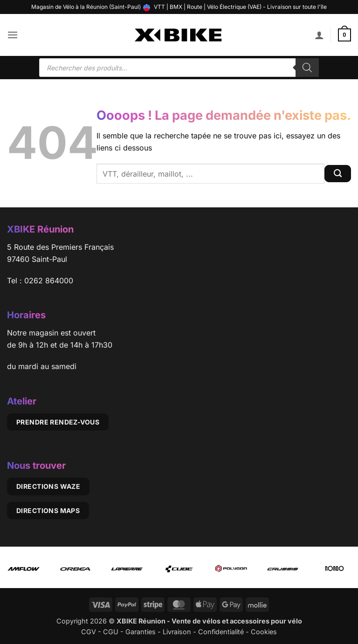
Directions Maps (48, 510)
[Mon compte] (319, 35)
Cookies (264, 632)
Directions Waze (48, 486)
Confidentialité (221, 632)
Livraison (177, 632)
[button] (13, 35)
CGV (89, 632)
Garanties (141, 632)
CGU (111, 632)
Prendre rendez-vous (58, 422)
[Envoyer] (338, 174)
